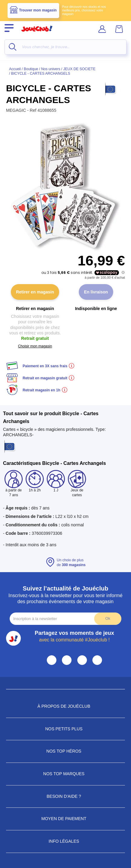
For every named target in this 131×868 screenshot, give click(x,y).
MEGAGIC (17, 110)
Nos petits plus (66, 729)
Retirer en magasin (35, 292)
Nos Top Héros (66, 751)
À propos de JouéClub (65, 706)
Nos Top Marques (65, 774)
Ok (108, 618)
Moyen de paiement (65, 819)
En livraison (96, 292)
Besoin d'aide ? (66, 796)
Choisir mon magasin (35, 346)
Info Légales (65, 841)
